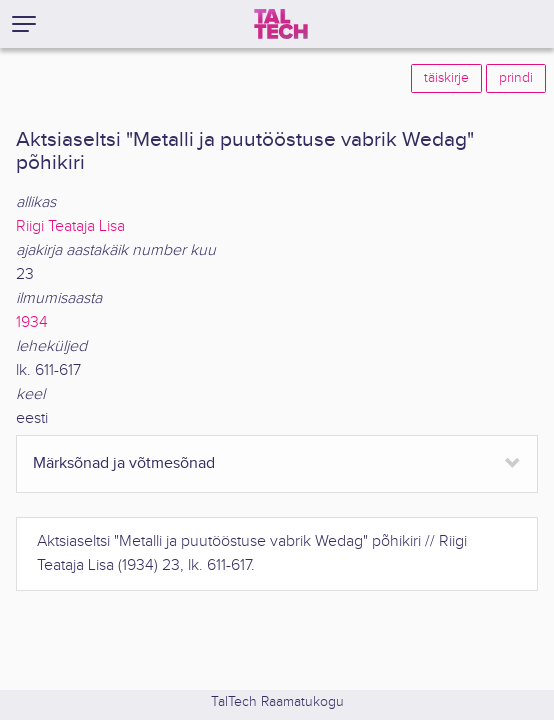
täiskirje (446, 78)
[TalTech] (281, 24)
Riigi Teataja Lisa (70, 226)
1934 (32, 322)
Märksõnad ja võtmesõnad (124, 463)
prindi (516, 78)
